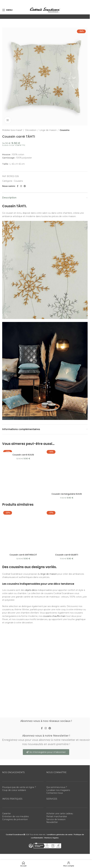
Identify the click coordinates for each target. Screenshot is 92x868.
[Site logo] (45, 10)
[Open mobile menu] (7, 10)
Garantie (6, 656)
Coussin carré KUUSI (23, 455)
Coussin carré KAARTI (67, 479)
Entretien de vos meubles (15, 659)
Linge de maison (48, 130)
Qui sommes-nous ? (57, 629)
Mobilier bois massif (12, 130)
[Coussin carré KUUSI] (23, 450)
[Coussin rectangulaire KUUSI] (67, 450)
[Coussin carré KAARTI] (67, 474)
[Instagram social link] (21, 186)
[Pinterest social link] (25, 186)
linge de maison (49, 498)
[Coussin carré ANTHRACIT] (23, 472)
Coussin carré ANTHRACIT (23, 476)
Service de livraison (56, 661)
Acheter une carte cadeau (60, 656)
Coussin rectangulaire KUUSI (67, 455)
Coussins (65, 130)
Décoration (31, 130)
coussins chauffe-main (54, 540)
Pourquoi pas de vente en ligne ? (19, 629)
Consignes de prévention (15, 661)
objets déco (31, 514)
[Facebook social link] (18, 186)
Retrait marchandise (57, 659)
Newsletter (52, 664)
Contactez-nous (55, 635)
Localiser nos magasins (58, 632)
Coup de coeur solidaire (14, 632)
